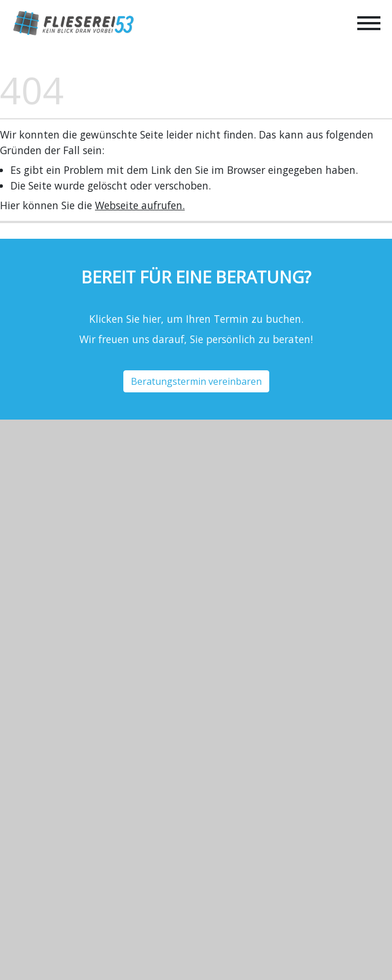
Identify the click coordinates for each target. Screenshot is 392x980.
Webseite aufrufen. (140, 205)
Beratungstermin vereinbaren (196, 381)
